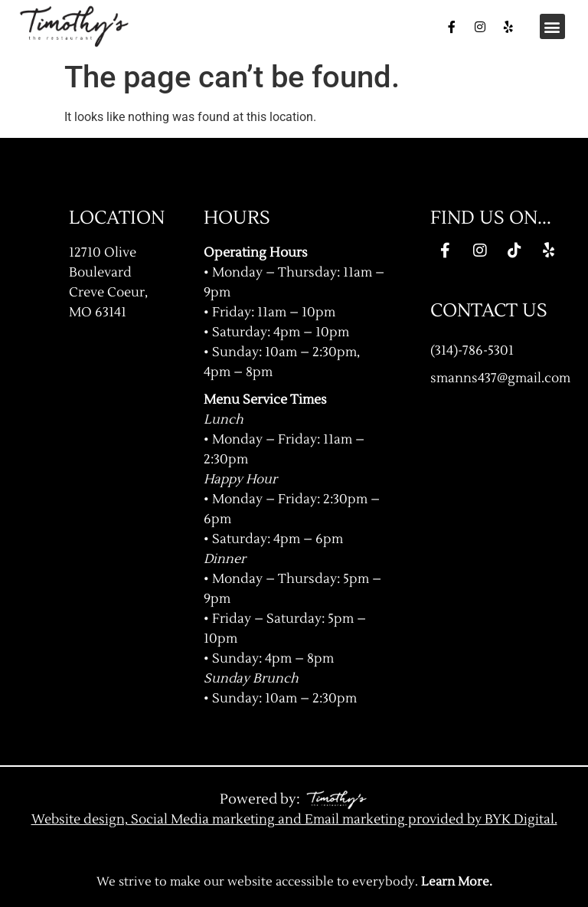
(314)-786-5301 (472, 350)
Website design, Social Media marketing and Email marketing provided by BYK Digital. (294, 819)
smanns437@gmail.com (500, 378)
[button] (552, 26)
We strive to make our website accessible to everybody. (294, 882)
